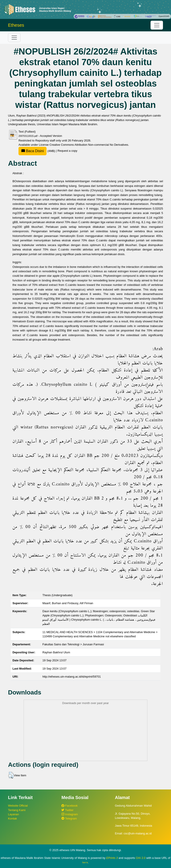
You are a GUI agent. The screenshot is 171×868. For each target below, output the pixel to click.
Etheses (16, 25)
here (85, 862)
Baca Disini (33, 151)
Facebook (70, 806)
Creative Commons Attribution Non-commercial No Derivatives (89, 145)
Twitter (67, 810)
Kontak (12, 819)
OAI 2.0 (141, 858)
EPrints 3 (112, 858)
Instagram (70, 814)
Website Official (18, 806)
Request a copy (67, 151)
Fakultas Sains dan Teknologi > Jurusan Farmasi (73, 644)
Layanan (13, 814)
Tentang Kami (17, 810)
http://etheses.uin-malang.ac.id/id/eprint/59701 (72, 677)
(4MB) (37, 151)
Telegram (69, 819)
